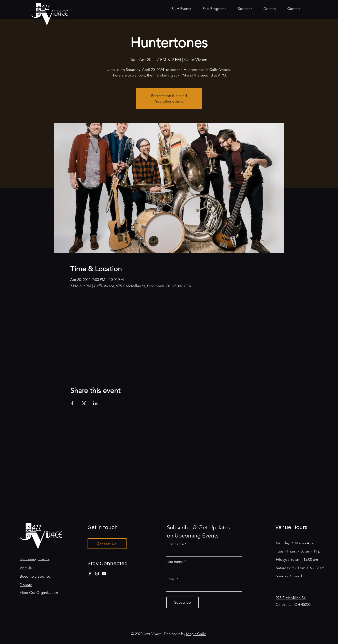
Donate (26, 585)
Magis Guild (196, 634)
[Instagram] (97, 574)
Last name (175, 562)
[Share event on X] (84, 403)
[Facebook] (90, 574)
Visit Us (26, 568)
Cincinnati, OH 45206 (294, 604)
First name (175, 544)
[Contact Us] (107, 544)
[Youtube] (104, 574)
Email (171, 579)
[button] (217, 9)
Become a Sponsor (36, 576)
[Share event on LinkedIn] (95, 403)
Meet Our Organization (39, 593)
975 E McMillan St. (291, 598)
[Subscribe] (182, 602)
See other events (169, 101)
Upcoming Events (35, 559)
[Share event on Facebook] (72, 403)
